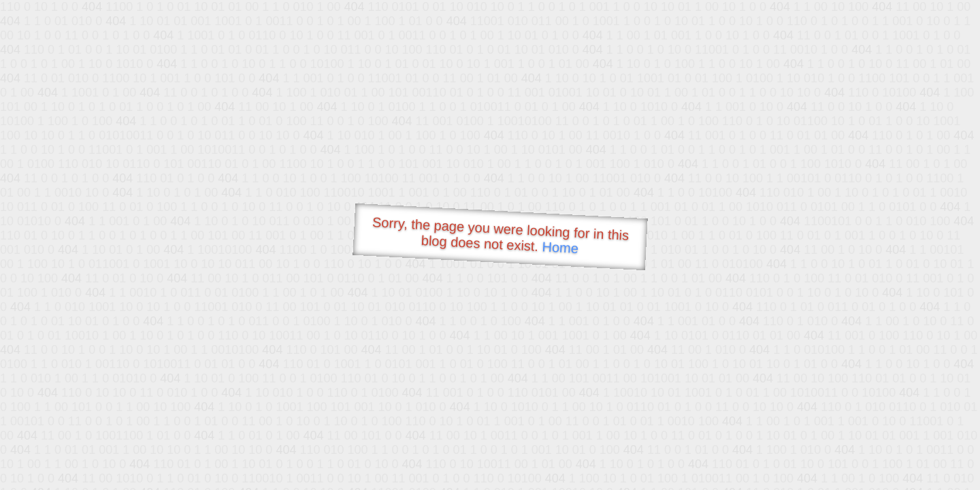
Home (560, 247)
